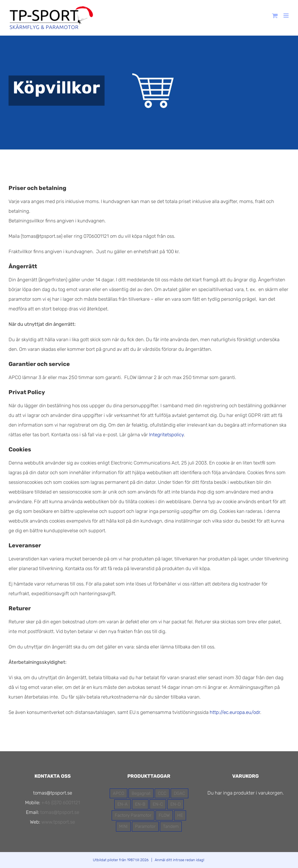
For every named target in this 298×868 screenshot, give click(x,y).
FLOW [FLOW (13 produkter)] (164, 815)
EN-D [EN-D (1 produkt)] (175, 804)
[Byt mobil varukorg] (275, 16)
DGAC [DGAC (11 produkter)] (179, 793)
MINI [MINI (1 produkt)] (123, 826)
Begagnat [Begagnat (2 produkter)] (141, 793)
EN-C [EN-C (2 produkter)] (158, 804)
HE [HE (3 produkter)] (180, 815)
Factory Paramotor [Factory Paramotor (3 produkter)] (133, 815)
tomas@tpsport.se (60, 812)
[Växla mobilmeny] (286, 16)
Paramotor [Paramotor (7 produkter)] (145, 826)
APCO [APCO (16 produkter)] (119, 793)
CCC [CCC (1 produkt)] (162, 793)
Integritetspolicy (166, 435)
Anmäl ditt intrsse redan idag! (179, 860)
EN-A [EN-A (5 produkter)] (123, 804)
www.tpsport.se (58, 822)
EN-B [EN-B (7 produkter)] (140, 804)
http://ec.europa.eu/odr (235, 712)
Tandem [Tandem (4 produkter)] (171, 826)
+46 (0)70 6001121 (61, 803)
